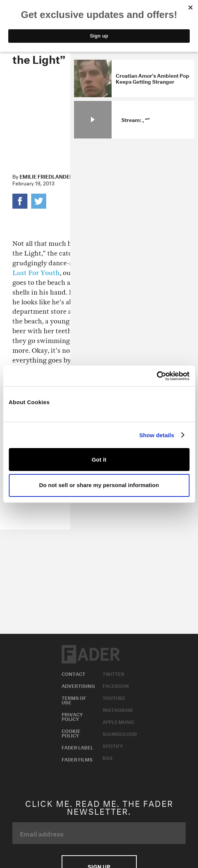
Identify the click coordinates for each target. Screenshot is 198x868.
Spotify (113, 745)
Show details (157, 435)
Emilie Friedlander (46, 176)
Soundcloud (120, 733)
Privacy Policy (72, 716)
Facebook (116, 685)
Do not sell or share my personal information (99, 485)
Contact (73, 673)
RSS (108, 757)
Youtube (114, 697)
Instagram (118, 709)
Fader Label (77, 747)
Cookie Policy (71, 733)
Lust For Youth (36, 273)
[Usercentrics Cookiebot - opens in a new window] (156, 376)
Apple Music (119, 721)
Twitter (113, 673)
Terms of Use (74, 700)
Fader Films (77, 759)
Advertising (78, 685)
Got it (99, 460)
